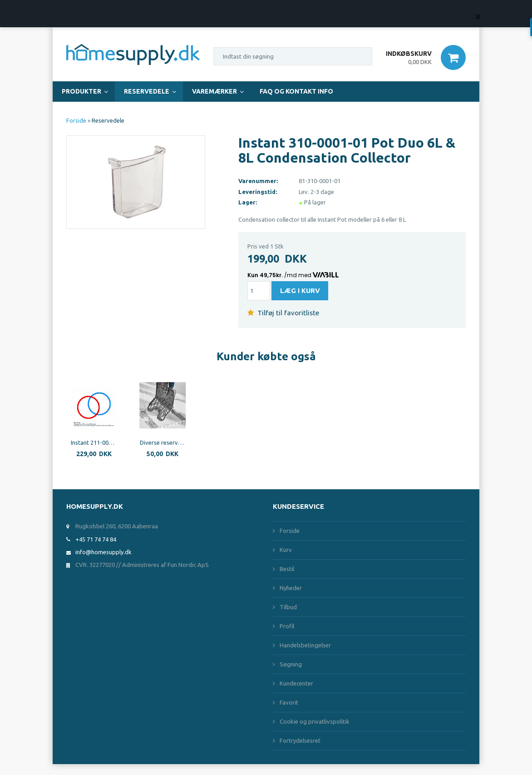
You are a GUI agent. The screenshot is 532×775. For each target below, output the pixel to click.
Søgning (291, 664)
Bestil (287, 569)
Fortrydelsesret (300, 740)
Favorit (289, 702)
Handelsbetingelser (305, 645)
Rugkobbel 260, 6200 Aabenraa (117, 526)
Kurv (286, 550)
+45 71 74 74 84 (96, 539)
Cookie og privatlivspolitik (315, 721)
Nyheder (291, 588)
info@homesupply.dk (103, 552)
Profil (287, 626)
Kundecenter (296, 683)
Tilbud (288, 607)
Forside (76, 120)
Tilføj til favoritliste (283, 313)
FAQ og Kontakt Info (296, 91)
